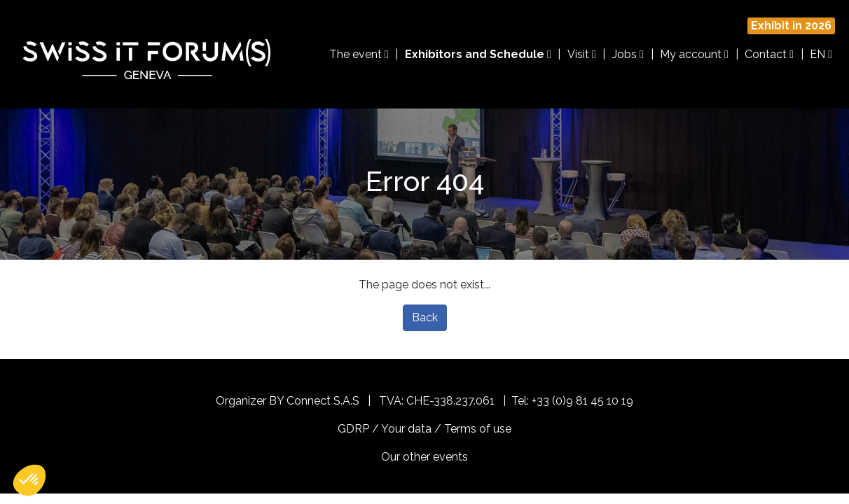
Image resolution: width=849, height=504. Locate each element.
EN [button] (821, 54)
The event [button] (359, 54)
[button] (29, 480)
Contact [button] (769, 54)
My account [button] (694, 54)
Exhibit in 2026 (791, 26)
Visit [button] (582, 54)
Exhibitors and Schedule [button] (478, 54)
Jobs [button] (628, 54)
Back (425, 317)
